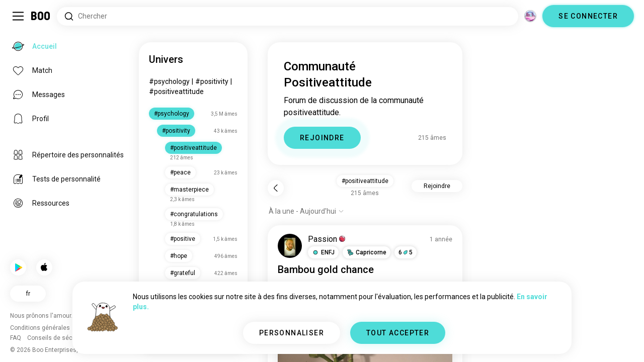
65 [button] (406, 252)
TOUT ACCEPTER (398, 333)
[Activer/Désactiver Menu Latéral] (18, 16)
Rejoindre (437, 186)
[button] (323, 252)
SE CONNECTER (588, 16)
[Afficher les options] (306, 211)
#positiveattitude (176, 92)
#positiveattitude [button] (365, 181)
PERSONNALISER (292, 333)
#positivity (212, 81)
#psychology (169, 81)
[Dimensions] (530, 16)
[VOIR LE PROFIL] (290, 246)
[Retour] (276, 188)
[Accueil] (41, 16)
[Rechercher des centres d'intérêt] (288, 16)
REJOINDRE (322, 138)
